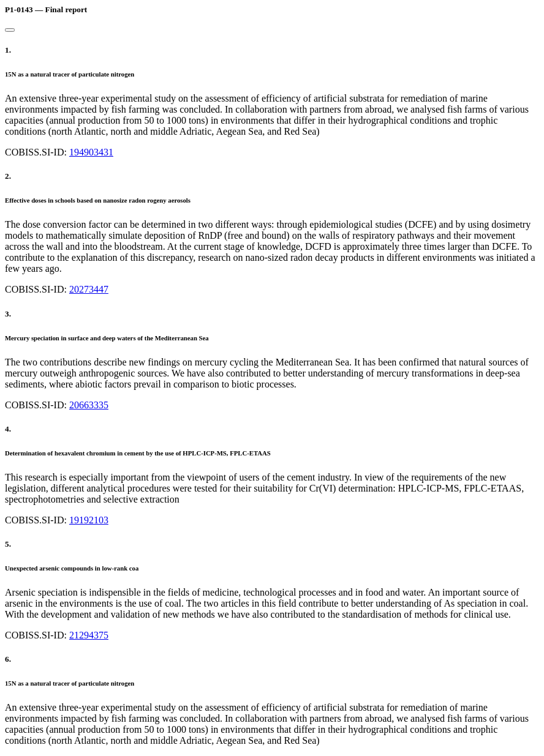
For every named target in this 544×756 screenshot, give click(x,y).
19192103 (89, 520)
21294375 (89, 635)
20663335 (89, 405)
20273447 (89, 289)
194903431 (91, 152)
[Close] (10, 30)
